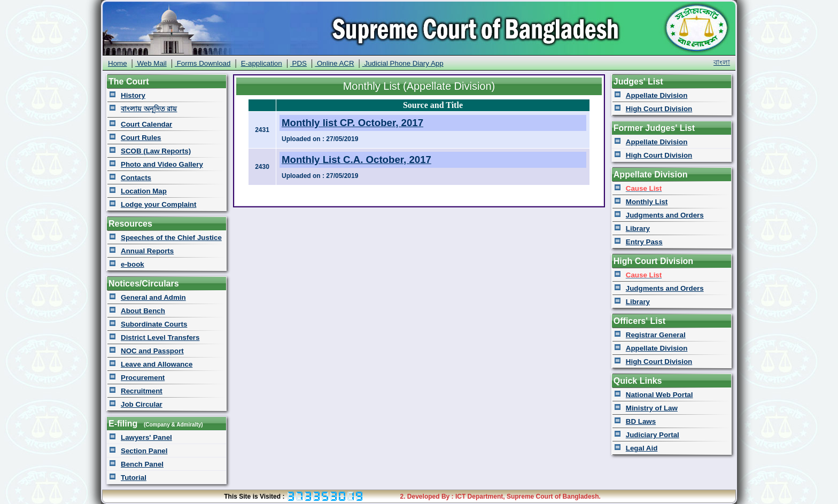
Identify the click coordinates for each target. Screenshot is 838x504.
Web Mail (151, 63)
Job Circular (142, 404)
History (133, 95)
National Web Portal (659, 395)
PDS (298, 63)
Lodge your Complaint (158, 204)
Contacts (136, 178)
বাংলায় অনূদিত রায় (149, 109)
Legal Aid (642, 448)
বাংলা (722, 62)
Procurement (143, 378)
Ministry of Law (652, 408)
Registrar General (656, 335)
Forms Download (203, 63)
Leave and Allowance (157, 364)
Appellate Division (657, 95)
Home (118, 63)
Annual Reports (147, 251)
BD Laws (641, 421)
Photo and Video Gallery (162, 164)
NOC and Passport (152, 351)
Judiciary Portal (653, 435)
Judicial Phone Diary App (403, 63)
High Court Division (659, 109)
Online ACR (334, 63)
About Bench (143, 311)
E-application (262, 63)
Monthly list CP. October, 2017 (352, 123)
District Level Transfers (160, 338)
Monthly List (647, 202)
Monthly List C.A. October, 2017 (356, 160)
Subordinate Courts (154, 324)
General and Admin (153, 297)
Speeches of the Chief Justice (171, 238)
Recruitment (142, 391)
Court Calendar (146, 124)
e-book (133, 264)
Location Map (144, 191)
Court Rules (141, 138)
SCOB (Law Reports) (156, 151)
